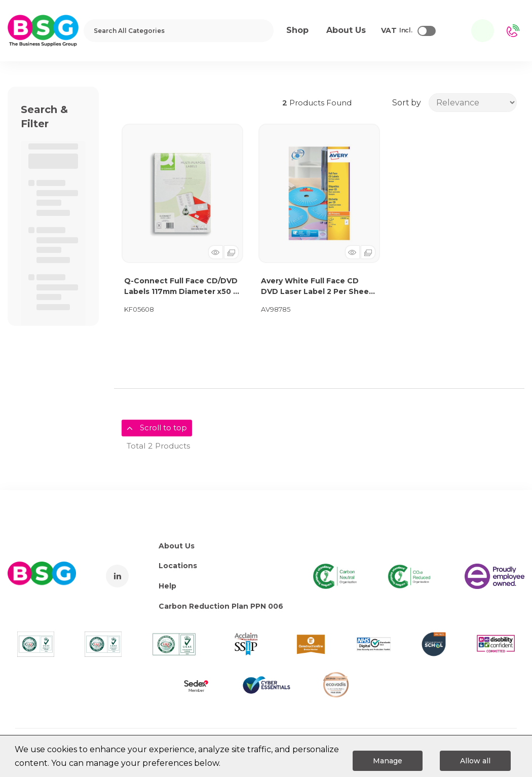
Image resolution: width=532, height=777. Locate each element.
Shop (297, 30)
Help (167, 586)
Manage (388, 761)
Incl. (397, 31)
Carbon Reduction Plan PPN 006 (221, 606)
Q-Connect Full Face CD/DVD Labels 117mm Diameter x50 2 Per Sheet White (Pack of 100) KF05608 (182, 287)
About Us (177, 546)
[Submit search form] (259, 31)
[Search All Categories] (179, 31)
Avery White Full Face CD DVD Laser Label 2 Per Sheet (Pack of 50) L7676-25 (317, 287)
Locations (178, 566)
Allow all (475, 761)
